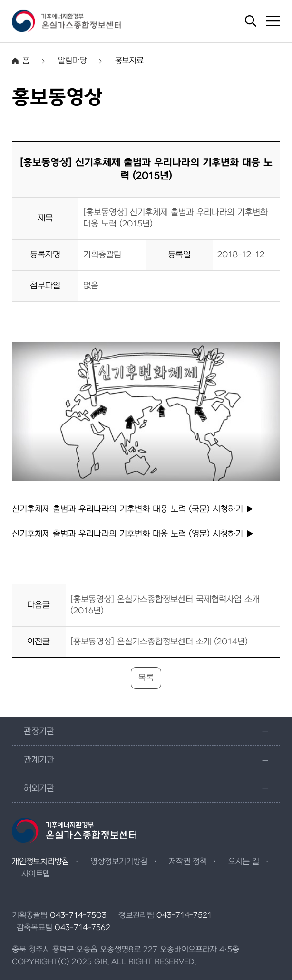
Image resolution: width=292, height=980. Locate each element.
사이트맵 (36, 874)
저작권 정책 (188, 862)
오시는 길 (244, 862)
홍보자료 (129, 61)
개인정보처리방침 (40, 862)
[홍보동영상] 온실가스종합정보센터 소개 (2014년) (159, 642)
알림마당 (72, 61)
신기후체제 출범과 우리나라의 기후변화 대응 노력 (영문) (133, 534)
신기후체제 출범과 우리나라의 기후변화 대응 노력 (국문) (133, 509)
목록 (146, 678)
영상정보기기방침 (119, 862)
